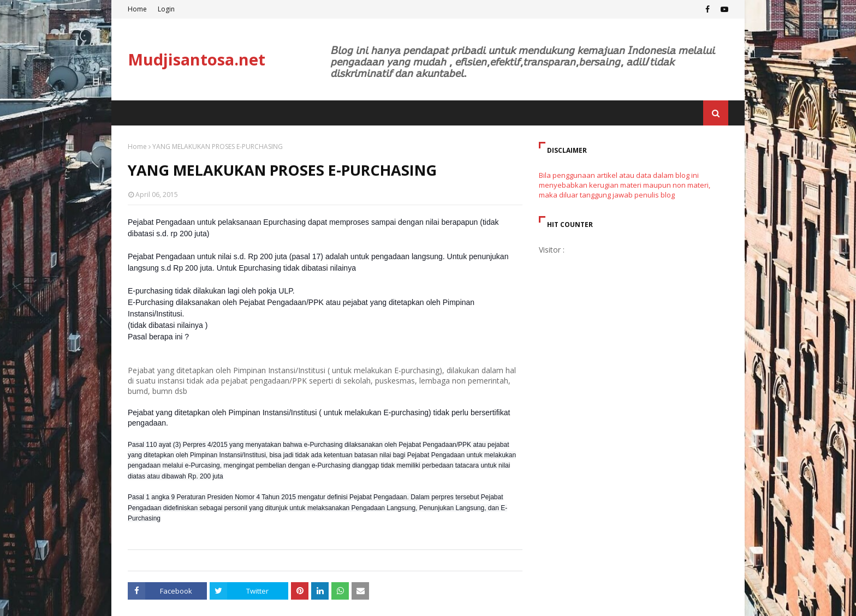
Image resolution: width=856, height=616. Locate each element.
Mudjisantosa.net (197, 59)
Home (137, 9)
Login (166, 9)
